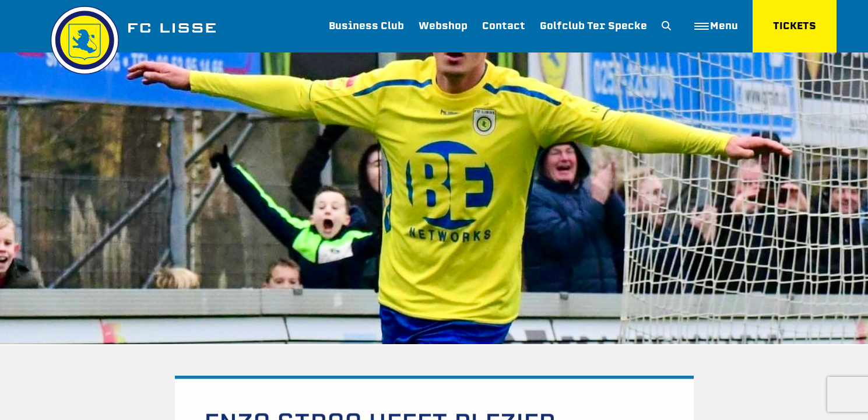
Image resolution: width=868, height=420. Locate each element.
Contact (504, 26)
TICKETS (795, 26)
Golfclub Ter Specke (593, 26)
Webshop (443, 26)
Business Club (366, 26)
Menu (716, 26)
